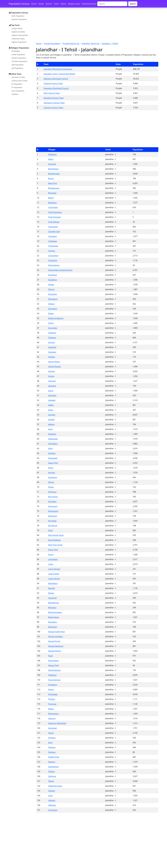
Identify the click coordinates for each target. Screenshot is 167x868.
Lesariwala (53, 559)
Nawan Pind (53, 665)
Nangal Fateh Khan (57, 632)
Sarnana (52, 738)
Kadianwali (53, 439)
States (41, 4)
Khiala (51, 487)
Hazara (51, 376)
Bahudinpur (53, 169)
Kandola (52, 453)
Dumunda (53, 328)
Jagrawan (52, 395)
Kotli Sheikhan (54, 540)
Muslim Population (19, 58)
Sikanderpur (54, 767)
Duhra (51, 323)
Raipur (51, 709)
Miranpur (52, 608)
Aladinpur (53, 154)
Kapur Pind (53, 463)
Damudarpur (54, 265)
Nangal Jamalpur (56, 636)
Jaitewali (52, 400)
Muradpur (53, 622)
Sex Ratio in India (18, 77)
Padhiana (52, 675)
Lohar (51, 564)
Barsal (51, 178)
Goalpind (52, 347)
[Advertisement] (97, 26)
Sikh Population (18, 65)
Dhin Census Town (52, 93)
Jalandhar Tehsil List (91, 44)
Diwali (51, 313)
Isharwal (52, 381)
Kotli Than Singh (55, 545)
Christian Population (20, 61)
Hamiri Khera (54, 362)
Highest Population (19, 42)
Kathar (51, 482)
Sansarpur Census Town (54, 103)
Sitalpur (52, 771)
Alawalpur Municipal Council (56, 88)
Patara (51, 690)
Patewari (15, 94)
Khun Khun (53, 497)
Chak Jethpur (54, 222)
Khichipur (52, 492)
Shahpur (52, 747)
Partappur (53, 685)
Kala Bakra (53, 444)
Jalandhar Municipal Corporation (58, 69)
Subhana (52, 776)
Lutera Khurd (54, 579)
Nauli (50, 656)
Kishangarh (53, 511)
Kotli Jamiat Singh (56, 535)
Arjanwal (52, 164)
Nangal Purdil (54, 641)
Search (133, 4)
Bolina (51, 198)
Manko (51, 593)
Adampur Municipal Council (56, 79)
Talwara (52, 791)
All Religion (16, 51)
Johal (50, 429)
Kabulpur (52, 434)
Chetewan (53, 241)
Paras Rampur (54, 680)
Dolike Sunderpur (56, 318)
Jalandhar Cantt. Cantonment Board (59, 74)
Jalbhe (51, 405)
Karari (51, 468)
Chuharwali (53, 256)
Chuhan (52, 251)
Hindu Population (18, 54)
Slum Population (18, 91)
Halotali (52, 357)
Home (34, 4)
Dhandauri (53, 299)
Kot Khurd (53, 526)
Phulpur (52, 699)
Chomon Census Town (53, 108)
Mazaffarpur (54, 603)
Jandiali (51, 420)
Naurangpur (54, 661)
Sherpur (52, 762)
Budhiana (52, 203)
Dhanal (51, 289)
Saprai (51, 733)
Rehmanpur (53, 714)
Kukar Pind (53, 550)
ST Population (17, 87)
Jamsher (52, 415)
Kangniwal (53, 458)
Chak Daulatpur (55, 212)
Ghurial (51, 342)
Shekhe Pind (54, 757)
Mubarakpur (54, 617)
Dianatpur (53, 309)
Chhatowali (53, 246)
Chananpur (53, 227)
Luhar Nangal (54, 569)
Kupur (51, 555)
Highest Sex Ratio (18, 32)
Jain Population (17, 68)
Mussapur (53, 627)
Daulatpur (53, 275)
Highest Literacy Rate (20, 35)
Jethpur (51, 424)
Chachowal (53, 207)
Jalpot (51, 410)
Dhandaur (53, 294)
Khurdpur (52, 501)
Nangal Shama (55, 651)
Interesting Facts (89, 4)
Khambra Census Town (54, 98)
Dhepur (52, 304)
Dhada (51, 285)
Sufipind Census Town (53, 83)
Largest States (17, 28)
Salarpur (52, 718)
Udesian (52, 800)
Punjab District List (71, 44)
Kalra (50, 448)
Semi (50, 743)
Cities (56, 4)
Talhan (51, 781)
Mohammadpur (55, 612)
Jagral (51, 391)
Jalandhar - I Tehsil (110, 44)
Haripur (52, 371)
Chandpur (53, 236)
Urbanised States (18, 39)
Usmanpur (53, 810)
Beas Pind (53, 183)
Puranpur (52, 704)
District (49, 4)
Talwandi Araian (55, 786)
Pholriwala (53, 694)
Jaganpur (52, 386)
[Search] (112, 4)
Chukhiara (53, 260)
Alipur (51, 159)
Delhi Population (18, 16)
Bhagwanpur (54, 188)
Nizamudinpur (55, 670)
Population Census (19, 4)
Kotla (50, 530)
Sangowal (52, 728)
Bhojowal (52, 193)
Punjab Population (52, 44)
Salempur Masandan (57, 723)
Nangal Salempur (56, 646)
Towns (63, 4)
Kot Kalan (52, 521)
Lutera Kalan (54, 574)
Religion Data (74, 4)
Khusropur (53, 506)
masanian (52, 598)
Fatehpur (52, 333)
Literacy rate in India (20, 81)
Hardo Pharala (55, 367)
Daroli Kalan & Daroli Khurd (60, 270)
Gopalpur (52, 352)
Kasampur (53, 477)
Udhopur (52, 805)
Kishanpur (53, 516)
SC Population (17, 84)
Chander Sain (54, 232)
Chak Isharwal (54, 217)
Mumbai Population (19, 19)
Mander (52, 588)
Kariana (52, 473)
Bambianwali (54, 174)
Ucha (50, 796)
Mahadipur (53, 583)
